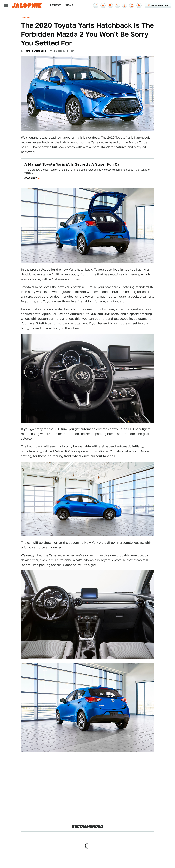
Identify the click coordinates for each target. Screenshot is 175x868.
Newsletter (158, 5)
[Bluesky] (103, 5)
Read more (31, 178)
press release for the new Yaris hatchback (61, 270)
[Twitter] (117, 5)
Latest (55, 5)
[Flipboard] (110, 5)
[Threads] (125, 5)
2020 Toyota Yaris (120, 137)
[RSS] (139, 5)
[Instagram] (132, 5)
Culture (26, 17)
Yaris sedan (99, 142)
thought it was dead (41, 137)
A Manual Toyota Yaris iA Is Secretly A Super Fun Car (73, 164)
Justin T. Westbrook (35, 51)
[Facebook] (96, 5)
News (69, 5)
